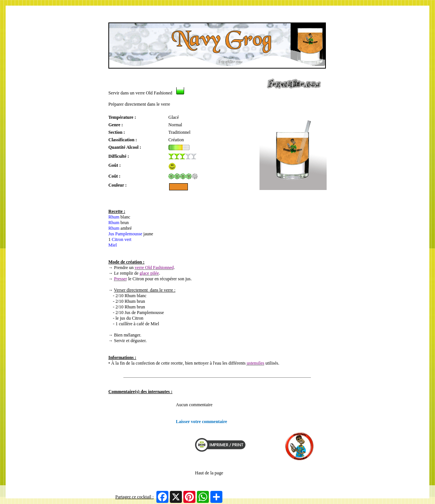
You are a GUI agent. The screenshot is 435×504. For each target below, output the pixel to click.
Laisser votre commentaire (202, 422)
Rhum (114, 217)
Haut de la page (209, 473)
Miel (113, 245)
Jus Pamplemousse (125, 234)
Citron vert (121, 239)
